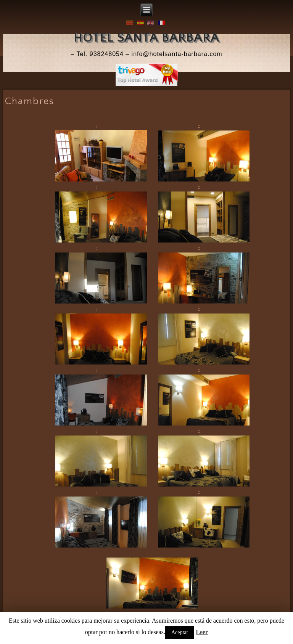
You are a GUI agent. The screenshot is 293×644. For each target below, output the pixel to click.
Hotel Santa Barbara (146, 38)
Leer (202, 632)
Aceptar (180, 632)
